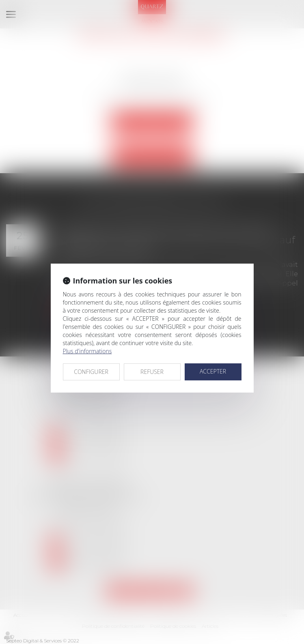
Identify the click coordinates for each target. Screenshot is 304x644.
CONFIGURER (91, 372)
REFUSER (152, 372)
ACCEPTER (213, 371)
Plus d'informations (87, 351)
